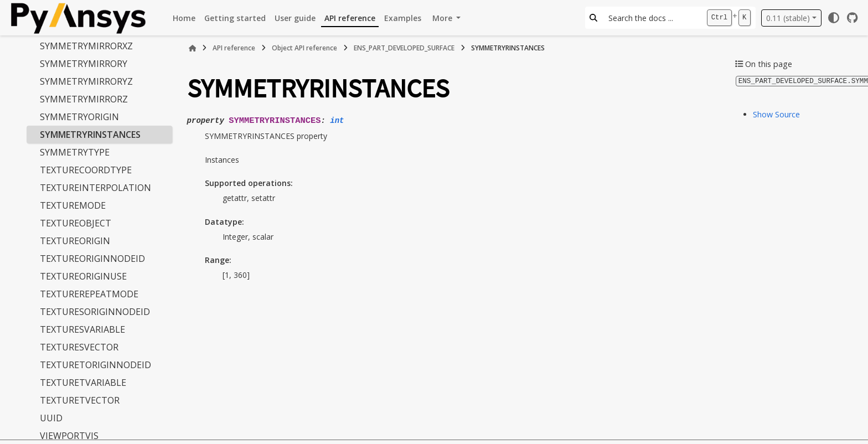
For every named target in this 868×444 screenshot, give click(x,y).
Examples (403, 18)
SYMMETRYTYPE (75, 152)
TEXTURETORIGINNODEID (95, 365)
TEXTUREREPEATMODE (89, 294)
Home (184, 18)
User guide (295, 18)
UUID (51, 418)
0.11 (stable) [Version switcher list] (788, 18)
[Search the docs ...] (652, 18)
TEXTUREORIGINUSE (83, 276)
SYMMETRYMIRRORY (84, 64)
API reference (350, 18)
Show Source (776, 114)
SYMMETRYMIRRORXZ (86, 46)
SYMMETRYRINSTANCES (90, 135)
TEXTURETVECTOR (80, 400)
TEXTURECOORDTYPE (86, 170)
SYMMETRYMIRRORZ (84, 99)
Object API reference (304, 48)
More (443, 18)
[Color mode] (834, 18)
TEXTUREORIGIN (75, 241)
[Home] (193, 48)
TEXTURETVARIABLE (83, 383)
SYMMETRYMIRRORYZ (86, 81)
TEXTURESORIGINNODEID (95, 312)
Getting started (235, 18)
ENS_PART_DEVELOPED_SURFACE (404, 48)
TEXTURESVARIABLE (82, 329)
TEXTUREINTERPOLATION (95, 188)
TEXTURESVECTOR (79, 347)
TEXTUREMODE (73, 205)
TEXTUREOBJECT (76, 223)
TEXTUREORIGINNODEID (92, 259)
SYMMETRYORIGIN (79, 117)
